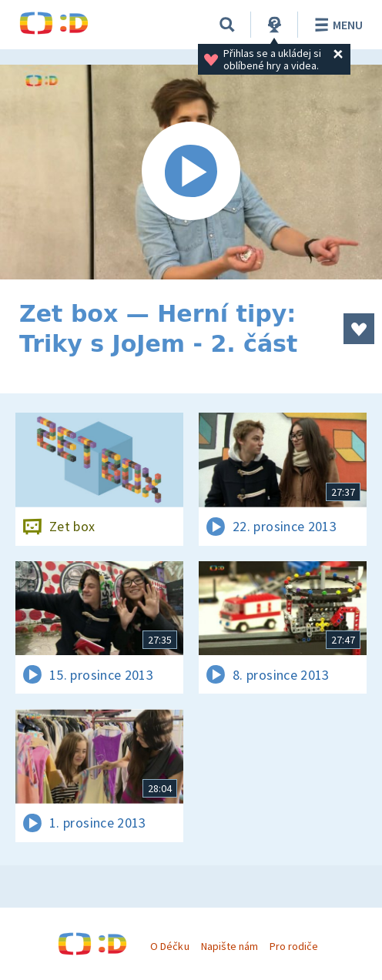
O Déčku (169, 946)
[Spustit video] (191, 172)
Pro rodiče (294, 946)
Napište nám (230, 946)
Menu (336, 25)
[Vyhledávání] (227, 25)
